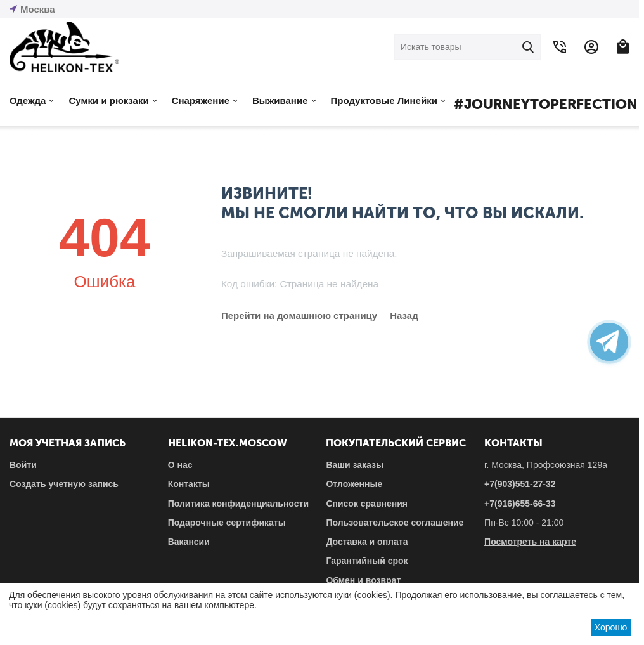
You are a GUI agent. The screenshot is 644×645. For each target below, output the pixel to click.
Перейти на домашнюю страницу (299, 316)
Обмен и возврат (363, 580)
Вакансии (189, 542)
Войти (23, 465)
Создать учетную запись (64, 484)
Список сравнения (367, 504)
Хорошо (611, 627)
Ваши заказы (355, 465)
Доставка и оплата (367, 542)
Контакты (189, 484)
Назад (404, 316)
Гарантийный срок (367, 561)
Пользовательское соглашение (395, 523)
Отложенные (354, 484)
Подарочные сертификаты (227, 523)
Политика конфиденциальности (238, 504)
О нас (180, 465)
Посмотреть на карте (530, 542)
